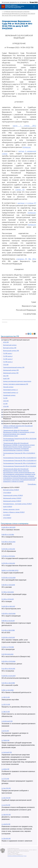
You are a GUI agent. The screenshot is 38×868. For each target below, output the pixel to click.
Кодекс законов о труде (11, 509)
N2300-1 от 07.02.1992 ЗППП (10, 570)
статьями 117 (22, 259)
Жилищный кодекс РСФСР (12, 498)
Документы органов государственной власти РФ (20, 421)
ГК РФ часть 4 (8, 362)
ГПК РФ (6, 365)
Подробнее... (32, 484)
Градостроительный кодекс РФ (14, 367)
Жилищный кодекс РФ (11, 370)
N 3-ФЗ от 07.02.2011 (8, 599)
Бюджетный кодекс (10, 345)
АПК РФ (6, 342)
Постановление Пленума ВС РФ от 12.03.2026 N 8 (20, 460)
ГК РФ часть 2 (8, 356)
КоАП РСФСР (8, 507)
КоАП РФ (6, 378)
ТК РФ (5, 398)
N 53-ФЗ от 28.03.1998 (8, 683)
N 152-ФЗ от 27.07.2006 (8, 661)
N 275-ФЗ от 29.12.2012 (8, 563)
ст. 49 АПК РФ (6, 824)
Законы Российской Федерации (14, 412)
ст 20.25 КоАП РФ (7, 721)
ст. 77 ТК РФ (5, 779)
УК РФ (5, 404)
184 (30, 259)
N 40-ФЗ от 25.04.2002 (8, 542)
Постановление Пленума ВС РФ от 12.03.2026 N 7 (20, 463)
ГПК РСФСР (7, 493)
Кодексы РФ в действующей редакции (16, 340)
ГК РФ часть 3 (8, 359)
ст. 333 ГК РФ (6, 697)
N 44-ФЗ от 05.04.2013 (8, 669)
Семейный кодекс (9, 395)
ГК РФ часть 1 (8, 353)
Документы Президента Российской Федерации (20, 414)
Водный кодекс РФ (10, 348)
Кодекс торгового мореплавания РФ (16, 384)
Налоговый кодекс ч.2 (11, 392)
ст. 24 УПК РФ (6, 805)
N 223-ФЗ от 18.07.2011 (8, 637)
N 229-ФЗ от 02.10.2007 (9, 676)
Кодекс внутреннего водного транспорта (17, 381)
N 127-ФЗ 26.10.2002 (7, 654)
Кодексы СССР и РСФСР (11, 487)
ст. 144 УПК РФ (6, 788)
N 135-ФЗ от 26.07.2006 (8, 614)
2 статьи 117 (31, 203)
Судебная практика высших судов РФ (16, 410)
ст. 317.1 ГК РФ (6, 704)
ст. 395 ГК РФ (6, 712)
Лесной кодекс (8, 387)
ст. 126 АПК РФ (6, 815)
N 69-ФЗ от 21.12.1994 (8, 535)
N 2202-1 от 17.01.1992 (8, 647)
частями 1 (21, 203)
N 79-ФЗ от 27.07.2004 (8, 556)
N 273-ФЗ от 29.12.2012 (8, 549)
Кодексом (27, 147)
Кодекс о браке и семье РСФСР (14, 512)
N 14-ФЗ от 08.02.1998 (8, 630)
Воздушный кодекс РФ (11, 351)
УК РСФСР (7, 515)
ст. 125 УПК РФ (6, 798)
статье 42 (20, 190)
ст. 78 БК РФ (5, 740)
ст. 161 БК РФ (5, 769)
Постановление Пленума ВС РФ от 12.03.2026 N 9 (20, 458)
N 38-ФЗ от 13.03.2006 (8, 585)
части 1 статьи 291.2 (24, 126)
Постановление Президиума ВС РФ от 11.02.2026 (20, 466)
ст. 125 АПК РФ (6, 839)
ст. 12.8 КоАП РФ (7, 752)
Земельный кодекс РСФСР (12, 501)
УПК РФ (6, 406)
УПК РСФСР (7, 518)
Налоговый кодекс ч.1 (10, 390)
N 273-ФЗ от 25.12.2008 (9, 578)
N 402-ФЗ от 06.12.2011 (8, 606)
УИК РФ (6, 401)
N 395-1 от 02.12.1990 (8, 690)
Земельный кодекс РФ (11, 373)
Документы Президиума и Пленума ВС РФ (18, 423)
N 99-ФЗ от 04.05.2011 (8, 621)
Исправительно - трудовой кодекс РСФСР (17, 504)
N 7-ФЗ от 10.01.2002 (8, 592)
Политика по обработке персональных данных (17, 856)
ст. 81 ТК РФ (5, 731)
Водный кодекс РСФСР (11, 490)
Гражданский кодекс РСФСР (13, 495)
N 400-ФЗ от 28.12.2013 (8, 527)
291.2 (34, 259)
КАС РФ (6, 376)
